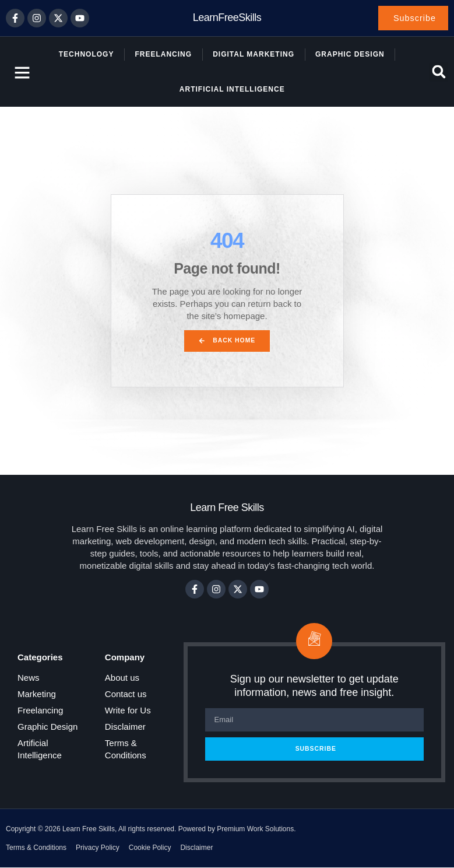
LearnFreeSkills (227, 18)
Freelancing (163, 55)
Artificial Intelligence (232, 90)
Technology (87, 55)
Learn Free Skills (227, 508)
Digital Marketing (254, 55)
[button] (439, 73)
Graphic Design (350, 55)
